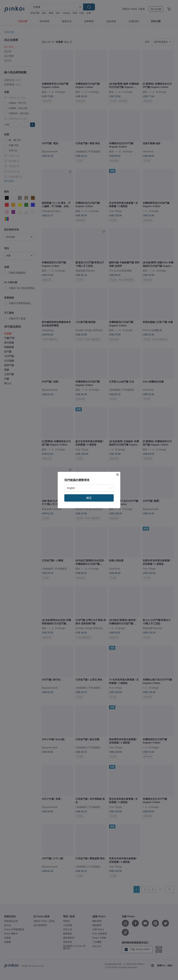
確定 (89, 498)
